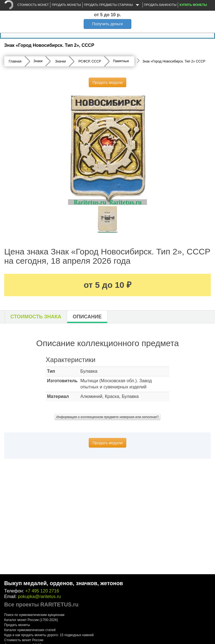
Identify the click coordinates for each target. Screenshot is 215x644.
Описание (87, 317)
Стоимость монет (33, 5)
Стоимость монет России (24, 640)
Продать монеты (66, 5)
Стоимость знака (36, 317)
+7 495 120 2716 (42, 591)
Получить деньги (107, 24)
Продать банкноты (160, 5)
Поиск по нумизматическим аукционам (34, 615)
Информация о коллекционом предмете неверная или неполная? (107, 417)
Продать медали (107, 82)
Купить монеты (193, 5)
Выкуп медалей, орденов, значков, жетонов (64, 583)
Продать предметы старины (113, 5)
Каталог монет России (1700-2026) (31, 620)
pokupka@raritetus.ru (39, 596)
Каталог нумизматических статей (30, 630)
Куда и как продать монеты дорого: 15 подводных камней (49, 635)
